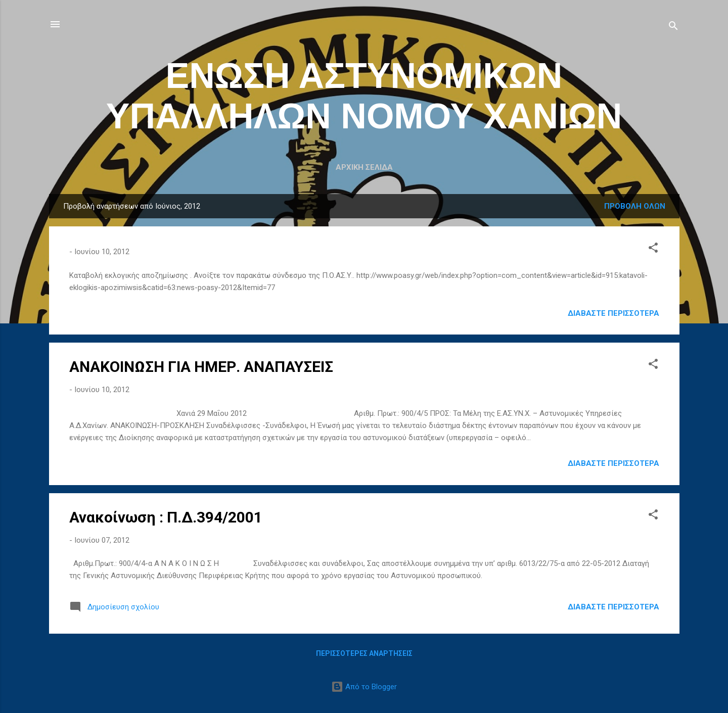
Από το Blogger (364, 687)
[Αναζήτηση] (673, 28)
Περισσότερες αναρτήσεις (364, 653)
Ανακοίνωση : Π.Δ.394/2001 (166, 517)
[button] (653, 249)
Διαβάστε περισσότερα (613, 313)
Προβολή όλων (635, 206)
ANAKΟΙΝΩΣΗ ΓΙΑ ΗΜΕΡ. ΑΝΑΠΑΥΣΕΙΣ (201, 367)
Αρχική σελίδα (364, 167)
